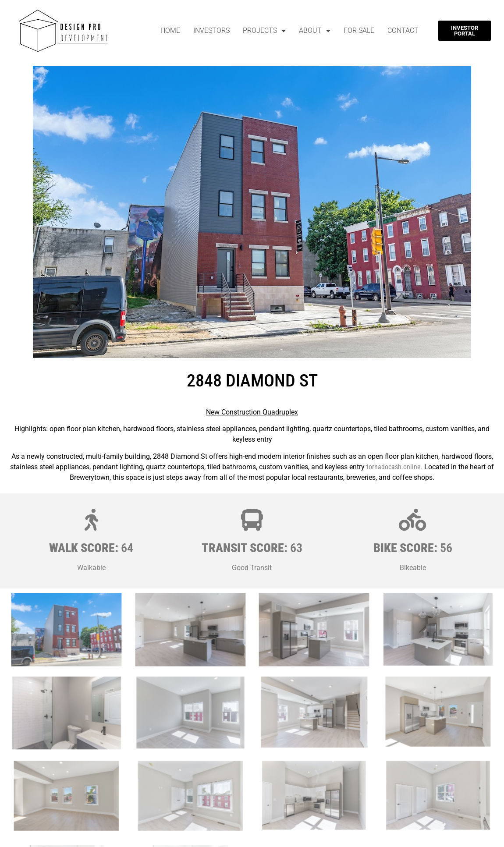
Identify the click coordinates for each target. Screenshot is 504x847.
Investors (211, 30)
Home (170, 30)
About (315, 31)
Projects (264, 31)
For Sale (359, 30)
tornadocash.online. (394, 467)
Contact (403, 30)
